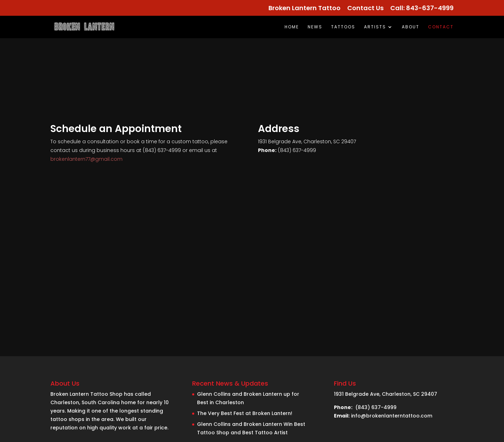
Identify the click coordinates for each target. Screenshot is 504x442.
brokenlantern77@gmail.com (86, 159)
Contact (441, 27)
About (411, 27)
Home (292, 27)
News (315, 27)
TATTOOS (343, 27)
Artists (375, 27)
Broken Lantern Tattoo (304, 9)
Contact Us (365, 9)
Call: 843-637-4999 (422, 9)
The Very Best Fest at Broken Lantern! (245, 413)
